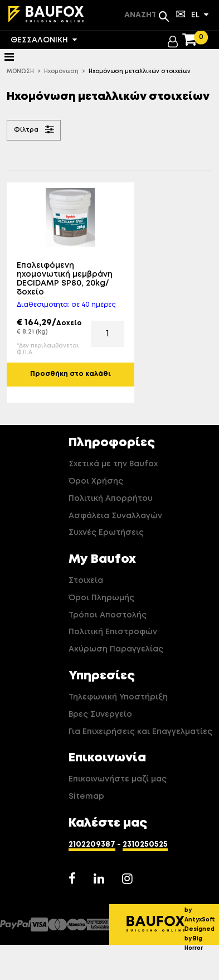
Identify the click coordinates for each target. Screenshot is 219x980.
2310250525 (145, 844)
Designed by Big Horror (199, 939)
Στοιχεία (86, 581)
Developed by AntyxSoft (202, 910)
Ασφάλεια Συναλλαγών (115, 516)
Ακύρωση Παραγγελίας (116, 649)
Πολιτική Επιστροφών (113, 632)
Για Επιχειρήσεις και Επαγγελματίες (140, 732)
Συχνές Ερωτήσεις (106, 533)
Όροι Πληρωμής (101, 598)
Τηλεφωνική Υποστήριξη (118, 697)
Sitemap (86, 796)
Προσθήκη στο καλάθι (70, 374)
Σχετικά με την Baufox (113, 464)
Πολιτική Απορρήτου (111, 499)
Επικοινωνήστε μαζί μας (118, 779)
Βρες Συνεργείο (100, 715)
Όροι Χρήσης (96, 481)
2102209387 (92, 844)
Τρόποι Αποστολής (108, 615)
